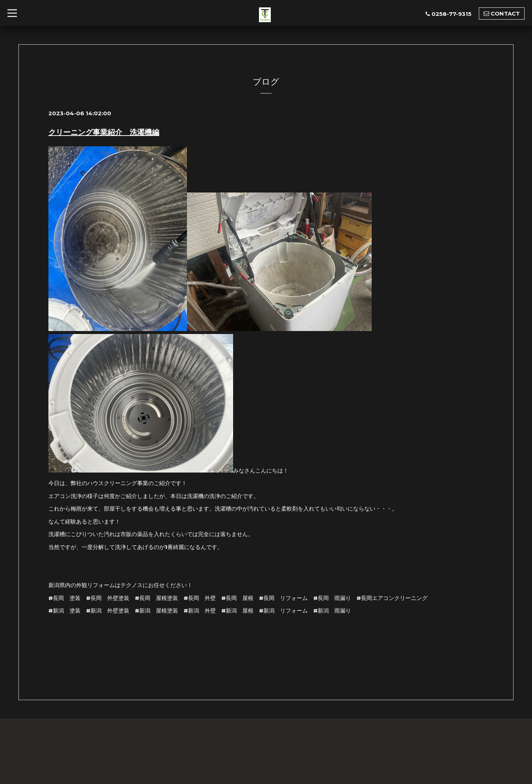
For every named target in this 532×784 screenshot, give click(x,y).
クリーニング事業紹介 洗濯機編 (104, 132)
